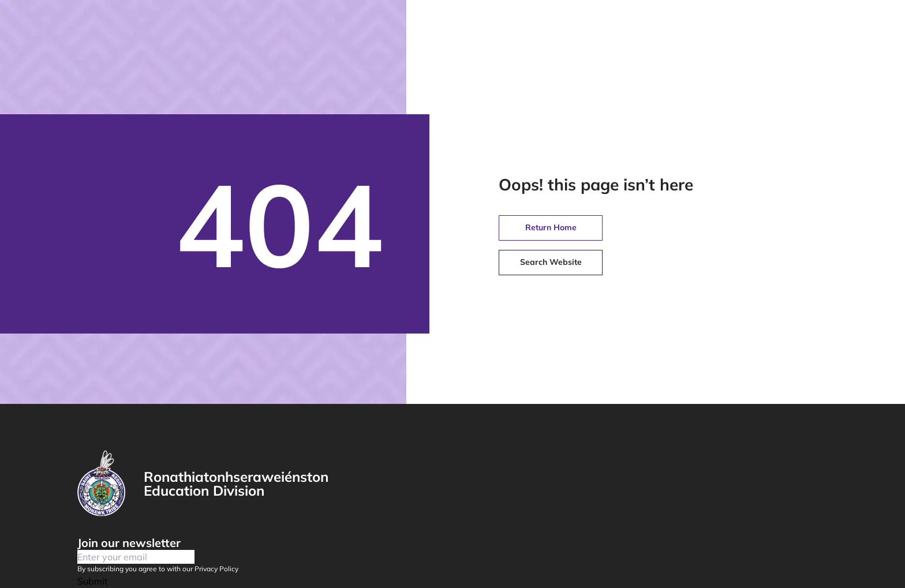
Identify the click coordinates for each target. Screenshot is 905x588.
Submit (93, 581)
